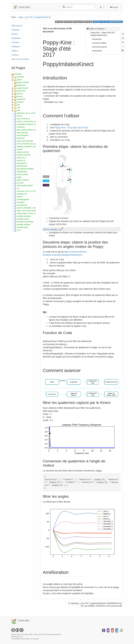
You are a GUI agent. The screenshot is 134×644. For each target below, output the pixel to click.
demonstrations (23, 135)
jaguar (20, 80)
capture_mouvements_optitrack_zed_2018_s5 (34, 121)
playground (21, 85)
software (20, 102)
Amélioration (97, 51)
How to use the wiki (20, 59)
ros (18, 188)
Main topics (16, 26)
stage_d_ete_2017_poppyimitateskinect (35, 17)
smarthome (21, 99)
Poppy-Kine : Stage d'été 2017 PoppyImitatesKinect (103, 34)
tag (18, 105)
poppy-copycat (23, 88)
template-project (23, 219)
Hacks (14, 51)
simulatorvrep (22, 205)
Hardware (16, 38)
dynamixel (21, 138)
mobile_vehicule (23, 152)
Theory (14, 55)
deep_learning (22, 133)
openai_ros (21, 160)
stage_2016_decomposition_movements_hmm (35, 211)
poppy (19, 177)
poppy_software (23, 180)
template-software (24, 224)
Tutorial (15, 42)
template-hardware (24, 216)
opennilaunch (22, 163)
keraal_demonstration (25, 141)
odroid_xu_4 (22, 158)
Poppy (59, 22)
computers (21, 127)
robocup (20, 94)
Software (15, 47)
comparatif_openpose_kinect (28, 124)
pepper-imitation (23, 82)
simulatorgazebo (23, 199)
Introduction (97, 39)
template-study (22, 227)
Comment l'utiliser (99, 43)
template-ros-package (25, 222)
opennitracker (22, 166)
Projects (15, 30)
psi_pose (20, 183)
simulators (21, 202)
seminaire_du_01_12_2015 (27, 191)
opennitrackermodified (25, 169)
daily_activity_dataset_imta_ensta (30, 130)
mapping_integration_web (27, 146)
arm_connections (23, 119)
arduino (20, 116)
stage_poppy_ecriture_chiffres (28, 213)
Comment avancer (100, 47)
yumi (19, 230)
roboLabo (18, 74)
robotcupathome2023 (25, 185)
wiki (19, 110)
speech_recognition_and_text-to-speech (32, 208)
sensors (20, 96)
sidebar (20, 197)
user (19, 107)
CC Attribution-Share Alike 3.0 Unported (25, 639)
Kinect (88, 22)
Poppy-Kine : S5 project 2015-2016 (71, 128)
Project (68, 22)
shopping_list (22, 194)
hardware (21, 77)
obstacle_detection (24, 155)
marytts (20, 149)
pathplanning (22, 172)
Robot (14, 34)
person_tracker (23, 174)
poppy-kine (78, 22)
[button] (102, 7)
